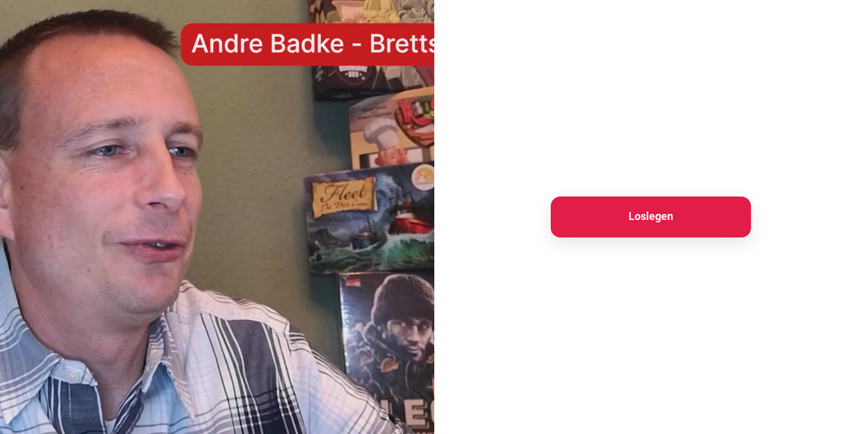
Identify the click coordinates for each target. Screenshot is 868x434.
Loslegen (651, 216)
